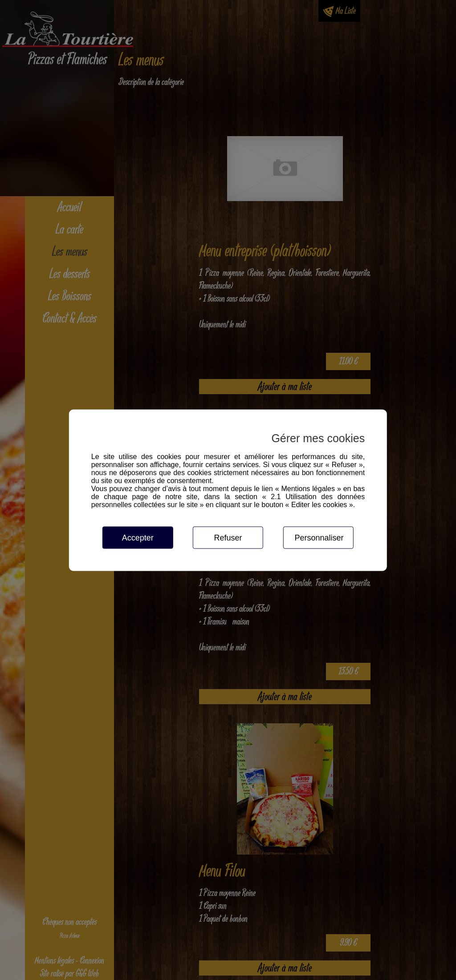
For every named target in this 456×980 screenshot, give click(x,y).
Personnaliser (319, 537)
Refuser (228, 537)
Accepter (138, 537)
